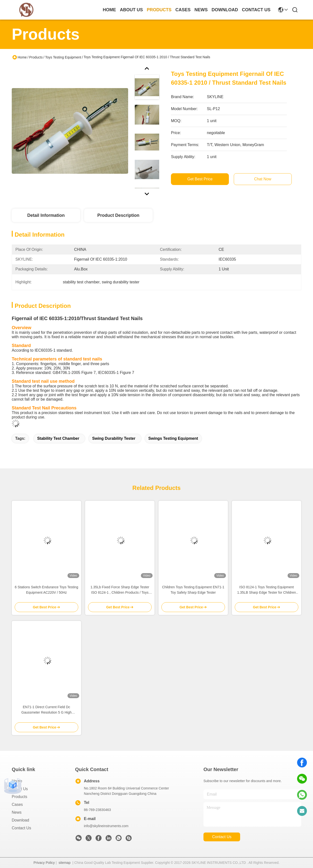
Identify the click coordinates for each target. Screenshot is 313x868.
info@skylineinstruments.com (106, 826)
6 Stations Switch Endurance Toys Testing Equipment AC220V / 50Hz (46, 590)
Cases (17, 804)
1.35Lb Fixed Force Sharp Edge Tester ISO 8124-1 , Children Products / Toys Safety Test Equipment (120, 590)
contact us (256, 10)
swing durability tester (114, 438)
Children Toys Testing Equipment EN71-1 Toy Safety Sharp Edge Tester (193, 590)
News (17, 812)
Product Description (118, 215)
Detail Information (46, 215)
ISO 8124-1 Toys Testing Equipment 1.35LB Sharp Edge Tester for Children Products (267, 590)
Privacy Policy (44, 863)
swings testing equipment (173, 438)
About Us (20, 789)
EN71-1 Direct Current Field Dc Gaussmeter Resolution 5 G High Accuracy (46, 710)
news (201, 10)
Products (36, 57)
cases (183, 10)
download (225, 10)
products (159, 10)
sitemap (64, 863)
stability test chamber (58, 438)
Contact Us (21, 828)
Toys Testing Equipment (63, 57)
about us (131, 10)
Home (109, 10)
